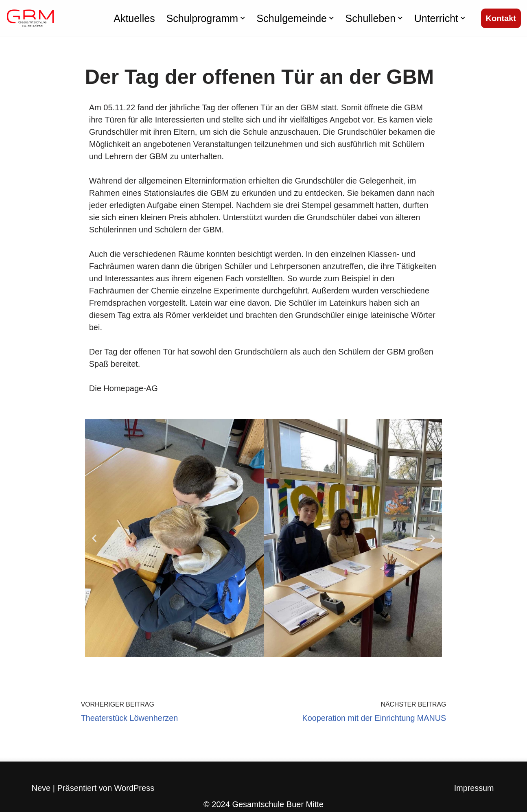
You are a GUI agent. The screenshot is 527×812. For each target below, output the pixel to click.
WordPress (134, 788)
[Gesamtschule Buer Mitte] (31, 18)
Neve (41, 788)
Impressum (474, 789)
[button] (243, 18)
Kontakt (501, 18)
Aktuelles (134, 18)
